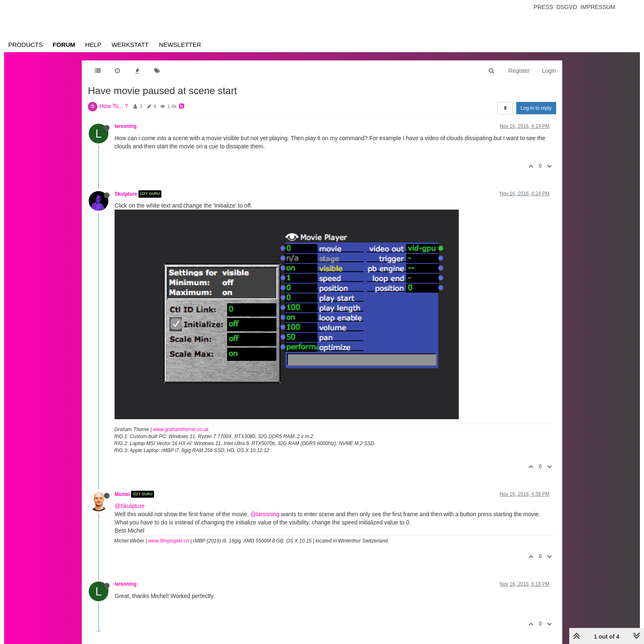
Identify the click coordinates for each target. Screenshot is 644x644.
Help (93, 45)
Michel (122, 494)
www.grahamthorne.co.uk (181, 429)
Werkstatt (130, 45)
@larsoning (265, 514)
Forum (64, 45)
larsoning (126, 126)
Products (25, 45)
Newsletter (180, 45)
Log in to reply (536, 108)
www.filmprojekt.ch (169, 541)
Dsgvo (567, 7)
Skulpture (126, 194)
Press (543, 7)
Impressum (598, 7)
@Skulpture (130, 506)
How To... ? (114, 106)
